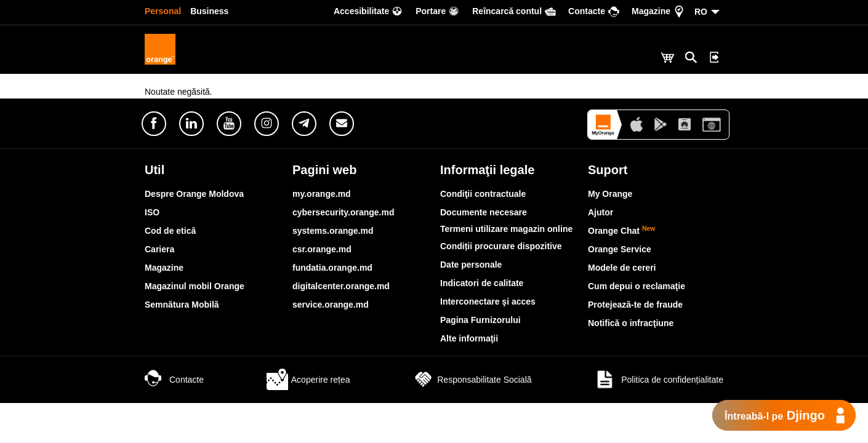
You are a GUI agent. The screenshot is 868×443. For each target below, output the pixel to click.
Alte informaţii (469, 338)
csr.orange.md (322, 249)
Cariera (159, 249)
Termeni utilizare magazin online (506, 229)
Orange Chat (622, 231)
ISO (152, 212)
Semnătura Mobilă (182, 305)
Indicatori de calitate (482, 283)
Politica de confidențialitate (659, 380)
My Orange (610, 194)
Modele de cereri (622, 268)
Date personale (471, 265)
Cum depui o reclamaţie (637, 286)
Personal (163, 11)
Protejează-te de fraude (635, 305)
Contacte (174, 380)
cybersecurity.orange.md (343, 212)
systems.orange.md (333, 231)
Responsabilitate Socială (472, 380)
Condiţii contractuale (483, 194)
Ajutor (601, 212)
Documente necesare (484, 212)
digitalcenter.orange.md (341, 286)
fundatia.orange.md (332, 268)
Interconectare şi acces (488, 301)
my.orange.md (322, 194)
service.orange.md (331, 305)
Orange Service (620, 249)
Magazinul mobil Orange (195, 286)
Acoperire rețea (308, 380)
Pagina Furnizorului (480, 320)
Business (209, 11)
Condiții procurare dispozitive (501, 246)
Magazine (164, 268)
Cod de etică (170, 231)
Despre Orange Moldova (194, 194)
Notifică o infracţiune (631, 323)
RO (701, 12)
